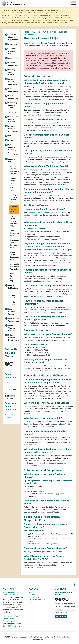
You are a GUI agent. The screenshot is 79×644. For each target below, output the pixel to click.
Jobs (31, 592)
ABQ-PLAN (13, 44)
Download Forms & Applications (13, 129)
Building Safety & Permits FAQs (13, 198)
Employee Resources (37, 600)
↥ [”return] (75, 585)
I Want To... (13, 136)
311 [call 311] (8, 616)
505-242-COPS (14, 626)
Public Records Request (12, 295)
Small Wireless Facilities (12, 328)
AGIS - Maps (13, 58)
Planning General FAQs (13, 181)
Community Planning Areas (13, 105)
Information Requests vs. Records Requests (14, 170)
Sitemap (32, 602)
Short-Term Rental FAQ (12, 277)
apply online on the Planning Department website (49, 213)
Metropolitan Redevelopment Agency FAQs (14, 267)
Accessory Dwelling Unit (12, 51)
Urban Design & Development (13, 338)
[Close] (76, 10)
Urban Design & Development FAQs (14, 256)
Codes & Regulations (13, 97)
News (10, 140)
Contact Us (13, 112)
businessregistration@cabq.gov (41, 437)
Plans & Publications (13, 287)
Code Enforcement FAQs (14, 233)
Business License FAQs (13, 209)
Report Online (8, 619)
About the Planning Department (13, 37)
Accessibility (34, 597)
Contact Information (11, 376)
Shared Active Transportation (13, 320)
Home (26, 32)
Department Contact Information (11, 406)
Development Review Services (13, 119)
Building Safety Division (11, 72)
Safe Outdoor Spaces (12, 312)
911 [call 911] (15, 621)
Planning (36, 32)
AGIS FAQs (12, 189)
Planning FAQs (50, 32)
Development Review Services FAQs (14, 244)
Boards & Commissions (13, 64)
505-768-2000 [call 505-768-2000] (17, 616)
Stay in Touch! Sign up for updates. (65, 608)
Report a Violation (12, 303)
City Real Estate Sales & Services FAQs (13, 221)
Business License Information (13, 82)
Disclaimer (33, 595)
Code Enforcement (13, 90)
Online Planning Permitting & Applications (13, 150)
